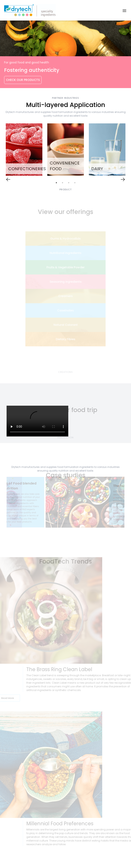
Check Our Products (23, 80)
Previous (3, 503)
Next (128, 503)
